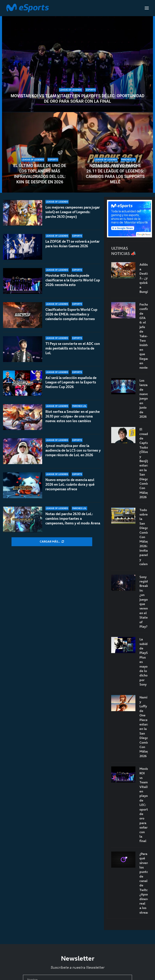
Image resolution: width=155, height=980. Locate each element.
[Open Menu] (147, 8)
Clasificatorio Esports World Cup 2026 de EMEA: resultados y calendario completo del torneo (71, 314)
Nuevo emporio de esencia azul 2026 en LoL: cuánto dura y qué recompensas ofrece (70, 484)
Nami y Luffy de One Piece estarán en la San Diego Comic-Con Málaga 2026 (144, 727)
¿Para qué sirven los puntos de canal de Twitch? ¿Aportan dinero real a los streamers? (144, 883)
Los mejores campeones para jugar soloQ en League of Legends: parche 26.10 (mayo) (73, 212)
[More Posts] (52, 542)
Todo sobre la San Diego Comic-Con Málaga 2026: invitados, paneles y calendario (144, 537)
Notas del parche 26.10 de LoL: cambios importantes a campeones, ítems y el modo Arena (73, 519)
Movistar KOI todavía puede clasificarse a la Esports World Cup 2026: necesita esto (73, 280)
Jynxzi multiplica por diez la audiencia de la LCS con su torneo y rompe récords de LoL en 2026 (73, 453)
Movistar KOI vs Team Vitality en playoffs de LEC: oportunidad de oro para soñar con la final (78, 99)
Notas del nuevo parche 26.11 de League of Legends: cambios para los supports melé (115, 174)
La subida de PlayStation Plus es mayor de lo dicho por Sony (144, 662)
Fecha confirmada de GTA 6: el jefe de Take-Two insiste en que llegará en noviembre (144, 336)
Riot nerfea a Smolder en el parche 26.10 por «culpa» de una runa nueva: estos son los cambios (73, 418)
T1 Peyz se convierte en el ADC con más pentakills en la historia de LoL (73, 348)
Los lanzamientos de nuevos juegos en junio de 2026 (144, 398)
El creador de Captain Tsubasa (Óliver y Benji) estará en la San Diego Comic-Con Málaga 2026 (144, 463)
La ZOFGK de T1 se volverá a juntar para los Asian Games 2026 (73, 244)
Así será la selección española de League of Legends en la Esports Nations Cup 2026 (71, 385)
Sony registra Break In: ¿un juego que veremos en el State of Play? (144, 602)
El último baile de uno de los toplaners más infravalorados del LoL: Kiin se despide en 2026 (40, 174)
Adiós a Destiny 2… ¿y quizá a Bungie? (144, 278)
